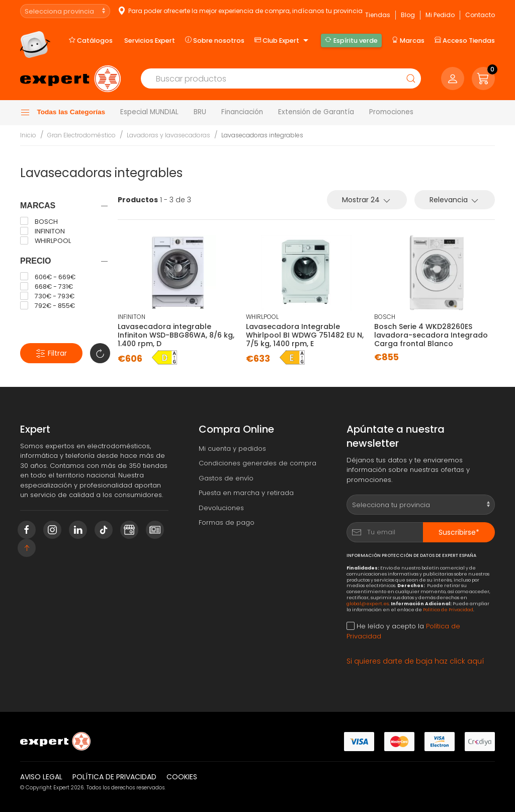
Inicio (28, 135)
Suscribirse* (459, 532)
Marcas (408, 40)
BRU (200, 112)
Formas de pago (227, 522)
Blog (408, 15)
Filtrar (51, 353)
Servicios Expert (150, 40)
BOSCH (39, 221)
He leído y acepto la (403, 631)
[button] (483, 78)
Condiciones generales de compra (257, 463)
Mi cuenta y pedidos (232, 449)
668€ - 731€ (47, 287)
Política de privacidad (114, 777)
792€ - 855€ (48, 306)
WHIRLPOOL (46, 241)
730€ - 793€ (47, 296)
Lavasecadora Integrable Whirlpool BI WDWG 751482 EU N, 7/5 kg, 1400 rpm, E (305, 335)
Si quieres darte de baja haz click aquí (415, 661)
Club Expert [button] (283, 41)
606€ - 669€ (48, 277)
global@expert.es (368, 603)
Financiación (242, 112)
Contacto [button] (480, 15)
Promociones (391, 112)
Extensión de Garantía (316, 112)
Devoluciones (221, 508)
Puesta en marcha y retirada (246, 493)
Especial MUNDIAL (149, 112)
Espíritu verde (351, 40)
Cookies (182, 777)
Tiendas (378, 15)
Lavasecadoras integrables (262, 135)
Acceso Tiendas (465, 40)
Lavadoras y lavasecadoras (168, 135)
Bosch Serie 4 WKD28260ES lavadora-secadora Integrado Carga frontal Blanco (431, 335)
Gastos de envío (226, 478)
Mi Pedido (440, 15)
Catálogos (91, 40)
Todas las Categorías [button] (63, 113)
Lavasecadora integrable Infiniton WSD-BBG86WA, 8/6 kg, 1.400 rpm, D (176, 335)
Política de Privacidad (448, 610)
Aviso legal (41, 777)
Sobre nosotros (215, 40)
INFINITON (42, 231)
